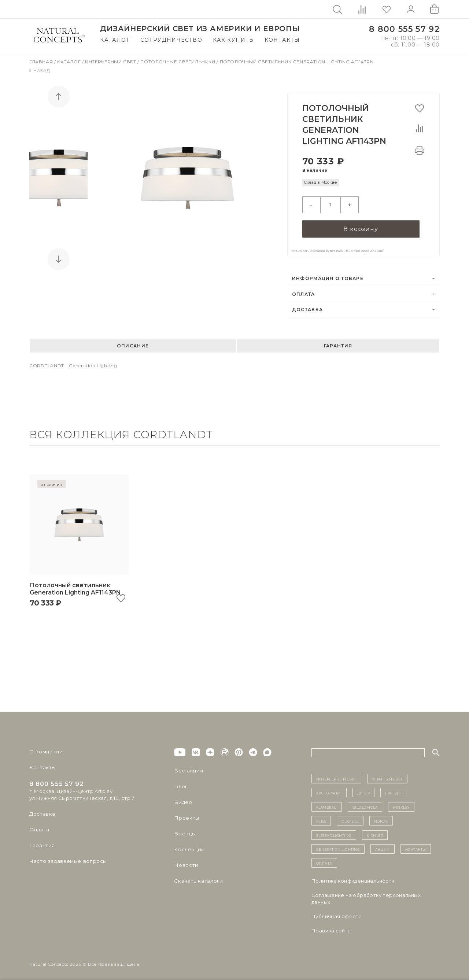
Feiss (321, 818)
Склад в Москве (320, 182)
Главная (42, 62)
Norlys (381, 818)
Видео (182, 800)
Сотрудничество (171, 40)
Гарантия (338, 343)
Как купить (233, 40)
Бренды (184, 831)
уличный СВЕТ (387, 776)
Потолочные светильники (178, 62)
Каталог (115, 40)
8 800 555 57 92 (404, 29)
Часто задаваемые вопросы (67, 858)
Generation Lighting (93, 363)
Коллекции (188, 847)
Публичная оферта (337, 913)
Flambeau (327, 804)
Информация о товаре (328, 276)
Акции (383, 846)
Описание (133, 343)
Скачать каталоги (197, 878)
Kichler (375, 832)
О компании (45, 749)
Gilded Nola (365, 804)
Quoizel (350, 818)
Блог (180, 784)
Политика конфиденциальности (353, 878)
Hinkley (401, 804)
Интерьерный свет (111, 62)
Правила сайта (331, 928)
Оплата (304, 291)
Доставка (307, 307)
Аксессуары (329, 790)
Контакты (282, 40)
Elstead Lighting (334, 832)
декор (364, 790)
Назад (40, 70)
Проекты (186, 815)
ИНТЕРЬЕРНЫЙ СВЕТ (336, 776)
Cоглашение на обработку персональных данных (366, 896)
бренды (393, 790)
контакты (416, 846)
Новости (186, 862)
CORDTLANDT (47, 363)
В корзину (361, 226)
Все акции (187, 768)
